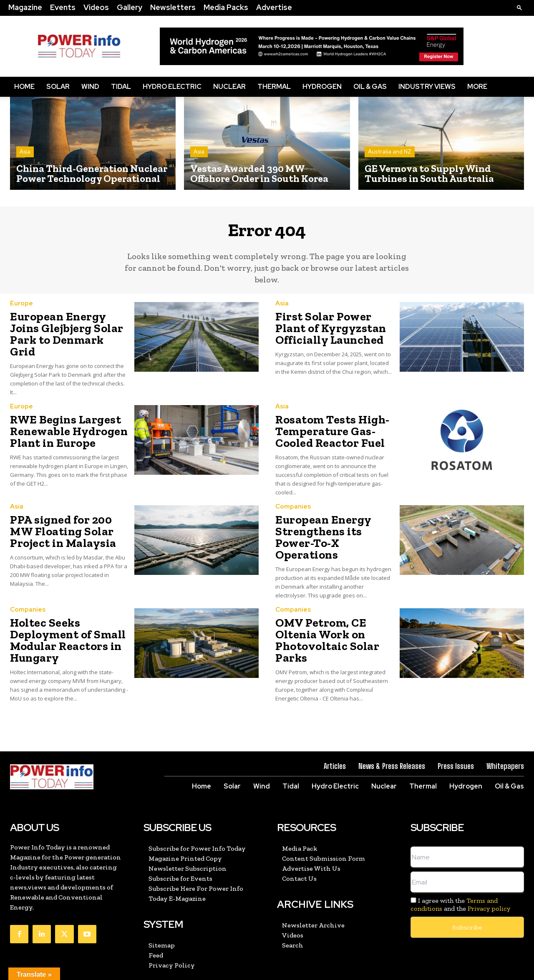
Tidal (121, 87)
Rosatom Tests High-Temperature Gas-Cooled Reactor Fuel (326, 417)
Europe (21, 309)
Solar (58, 87)
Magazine (25, 7)
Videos (96, 7)
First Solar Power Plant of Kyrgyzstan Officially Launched (334, 331)
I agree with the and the (460, 864)
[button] (519, 7)
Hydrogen (322, 87)
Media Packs (226, 7)
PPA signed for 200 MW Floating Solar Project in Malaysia (69, 512)
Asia (25, 152)
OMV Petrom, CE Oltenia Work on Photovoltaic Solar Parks (334, 598)
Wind (90, 87)
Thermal (274, 87)
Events (63, 7)
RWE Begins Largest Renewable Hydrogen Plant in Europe (62, 417)
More (477, 87)
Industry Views (427, 87)
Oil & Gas (370, 87)
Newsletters (173, 7)
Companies (293, 490)
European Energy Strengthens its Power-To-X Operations (331, 512)
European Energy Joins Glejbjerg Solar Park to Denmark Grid (65, 331)
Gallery (130, 7)
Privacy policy (489, 868)
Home (24, 87)
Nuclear (229, 87)
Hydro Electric (172, 87)
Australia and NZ (390, 152)
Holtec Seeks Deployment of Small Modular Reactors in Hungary (60, 603)
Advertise (274, 7)
